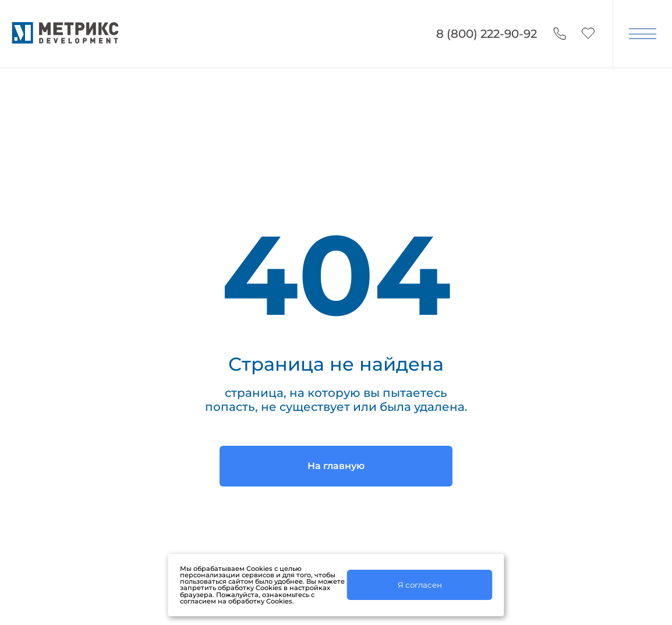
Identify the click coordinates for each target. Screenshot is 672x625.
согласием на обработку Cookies (236, 601)
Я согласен (420, 585)
